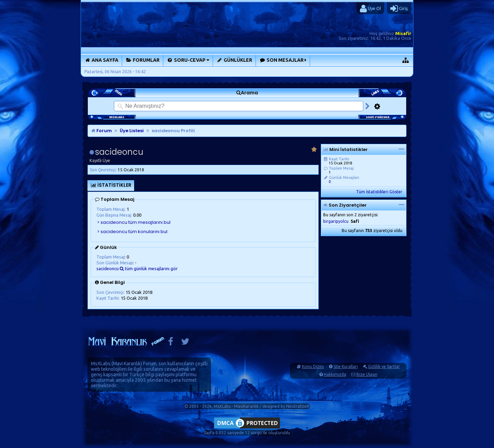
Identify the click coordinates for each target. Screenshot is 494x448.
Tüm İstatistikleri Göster (379, 192)
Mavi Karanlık (127, 364)
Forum (102, 131)
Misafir (403, 33)
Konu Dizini (313, 366)
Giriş (399, 9)
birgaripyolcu (336, 221)
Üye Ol (370, 9)
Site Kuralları (346, 366)
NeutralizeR (298, 406)
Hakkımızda (335, 374)
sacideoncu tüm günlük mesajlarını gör (137, 268)
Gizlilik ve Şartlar (384, 366)
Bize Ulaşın (367, 374)
